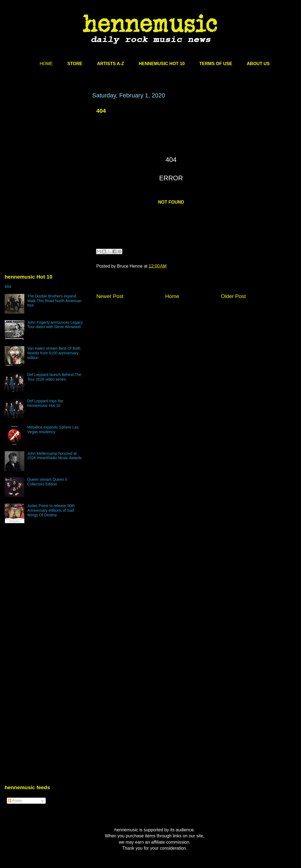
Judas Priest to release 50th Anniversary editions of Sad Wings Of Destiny (51, 510)
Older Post (233, 296)
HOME (46, 64)
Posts (15, 801)
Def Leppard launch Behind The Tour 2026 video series (54, 377)
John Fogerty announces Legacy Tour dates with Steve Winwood (55, 325)
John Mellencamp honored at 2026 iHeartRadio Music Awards (55, 456)
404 (101, 111)
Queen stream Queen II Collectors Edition (47, 482)
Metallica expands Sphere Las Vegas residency (53, 429)
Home (172, 296)
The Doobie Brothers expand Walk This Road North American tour (54, 301)
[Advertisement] (46, 144)
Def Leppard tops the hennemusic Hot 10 (45, 403)
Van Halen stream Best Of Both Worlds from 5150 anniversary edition (54, 353)
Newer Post (110, 296)
